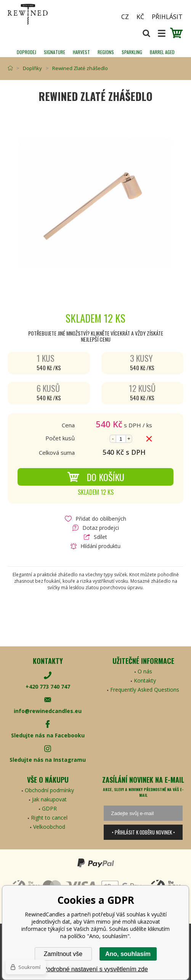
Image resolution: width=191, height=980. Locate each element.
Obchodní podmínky (49, 790)
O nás (145, 671)
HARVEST (81, 52)
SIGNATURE (55, 52)
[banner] (50, 14)
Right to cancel (49, 818)
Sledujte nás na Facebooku (48, 735)
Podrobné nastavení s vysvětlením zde (95, 969)
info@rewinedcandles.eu (48, 711)
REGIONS (106, 52)
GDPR (49, 808)
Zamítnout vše (63, 954)
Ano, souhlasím (128, 954)
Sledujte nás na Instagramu (48, 760)
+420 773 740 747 (48, 687)
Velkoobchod (49, 827)
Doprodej (26, 52)
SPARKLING (132, 52)
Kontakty (145, 680)
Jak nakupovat (49, 799)
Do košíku (96, 477)
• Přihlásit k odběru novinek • (143, 832)
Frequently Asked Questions (145, 690)
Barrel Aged (162, 52)
